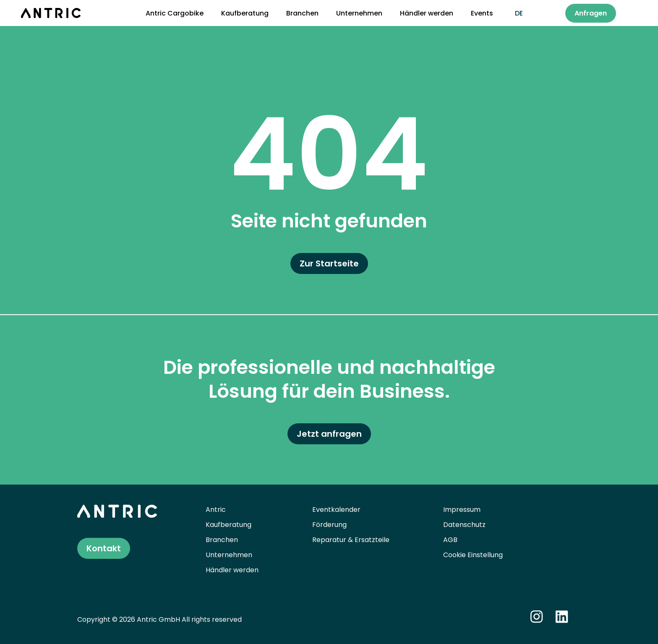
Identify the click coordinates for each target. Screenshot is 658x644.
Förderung (329, 525)
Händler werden (427, 13)
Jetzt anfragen (329, 434)
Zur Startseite (329, 263)
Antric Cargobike (175, 13)
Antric (216, 510)
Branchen (302, 13)
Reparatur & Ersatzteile (351, 540)
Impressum (462, 510)
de (519, 13)
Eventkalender (336, 510)
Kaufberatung (245, 13)
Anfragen (591, 13)
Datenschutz (464, 525)
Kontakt (104, 548)
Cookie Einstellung (473, 555)
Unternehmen (359, 13)
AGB (450, 540)
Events (482, 13)
